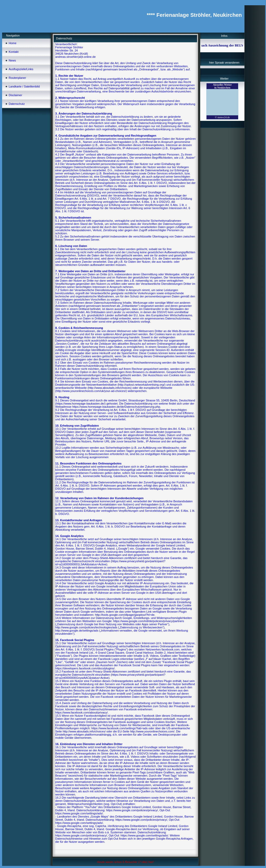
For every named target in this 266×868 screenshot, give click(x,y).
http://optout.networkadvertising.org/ (141, 385)
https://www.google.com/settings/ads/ (79, 813)
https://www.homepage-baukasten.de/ (81, 404)
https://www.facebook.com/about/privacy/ (81, 712)
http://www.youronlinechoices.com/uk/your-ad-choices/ (91, 391)
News (12, 60)
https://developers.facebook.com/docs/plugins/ (85, 668)
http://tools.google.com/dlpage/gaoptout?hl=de (125, 615)
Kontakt (14, 52)
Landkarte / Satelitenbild (24, 86)
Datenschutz (17, 104)
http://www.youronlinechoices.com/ (152, 731)
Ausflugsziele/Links (21, 69)
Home (12, 43)
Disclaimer (15, 95)
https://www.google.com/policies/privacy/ (132, 810)
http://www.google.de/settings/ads (77, 631)
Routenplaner (17, 78)
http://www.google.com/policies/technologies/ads (86, 627)
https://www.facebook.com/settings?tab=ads (119, 728)
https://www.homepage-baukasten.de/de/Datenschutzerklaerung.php (116, 407)
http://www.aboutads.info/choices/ (84, 731)
